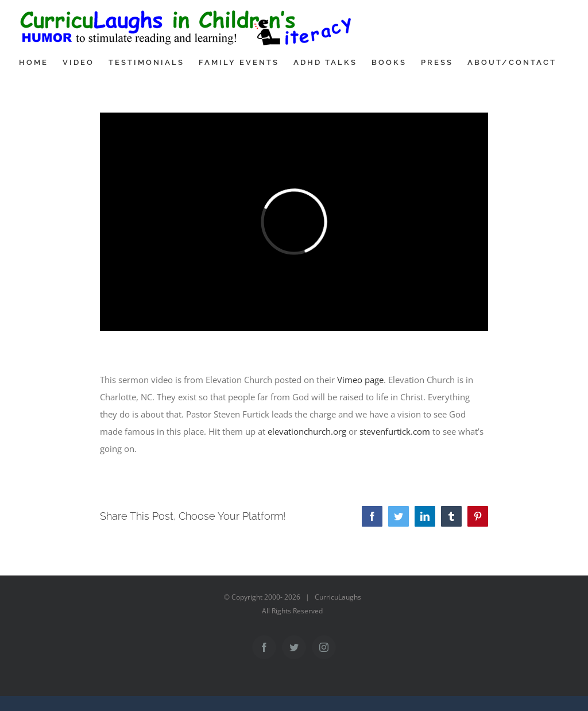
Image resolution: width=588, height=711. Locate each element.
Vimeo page (360, 380)
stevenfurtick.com (395, 431)
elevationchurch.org (307, 431)
